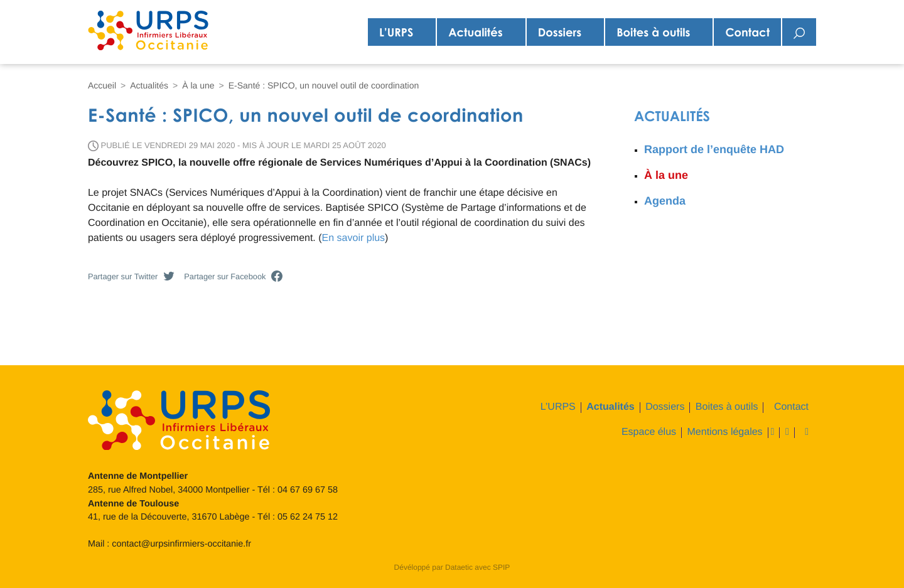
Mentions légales (725, 432)
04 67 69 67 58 (308, 490)
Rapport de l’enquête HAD (714, 149)
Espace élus (649, 432)
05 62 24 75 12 (308, 517)
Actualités (475, 32)
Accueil (102, 85)
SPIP (501, 567)
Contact (747, 32)
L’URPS (396, 32)
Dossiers (560, 32)
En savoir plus (354, 238)
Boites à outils (653, 32)
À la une (198, 85)
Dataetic (459, 567)
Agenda (665, 201)
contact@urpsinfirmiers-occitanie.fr (181, 544)
